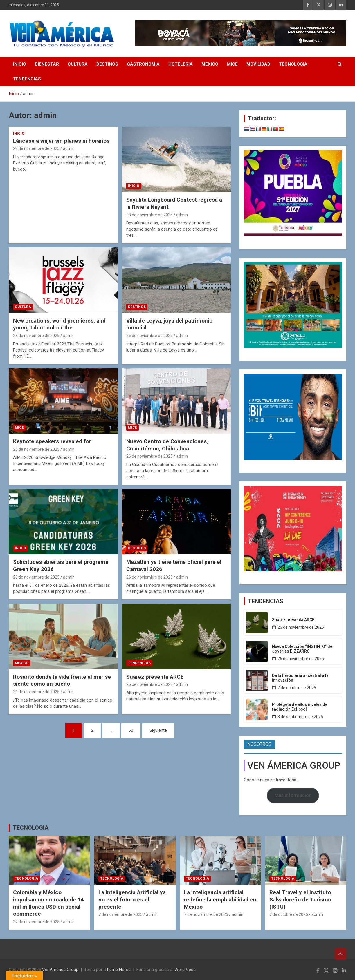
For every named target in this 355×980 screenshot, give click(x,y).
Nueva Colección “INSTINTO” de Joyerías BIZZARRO (302, 649)
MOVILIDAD (258, 64)
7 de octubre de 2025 (297, 688)
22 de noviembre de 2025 (36, 922)
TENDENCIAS (27, 79)
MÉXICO (210, 64)
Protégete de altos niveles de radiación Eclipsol (300, 707)
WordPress (185, 970)
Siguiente (158, 730)
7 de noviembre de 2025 (120, 914)
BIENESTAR (47, 64)
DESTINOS (107, 64)
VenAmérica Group (60, 970)
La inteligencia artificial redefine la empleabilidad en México (220, 899)
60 (131, 730)
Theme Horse (118, 970)
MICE (232, 64)
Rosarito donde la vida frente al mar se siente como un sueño (62, 680)
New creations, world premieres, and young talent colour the (59, 324)
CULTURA (78, 64)
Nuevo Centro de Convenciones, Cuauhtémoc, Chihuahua (167, 445)
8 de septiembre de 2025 (300, 717)
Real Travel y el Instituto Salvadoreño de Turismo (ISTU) (300, 899)
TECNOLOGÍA (293, 64)
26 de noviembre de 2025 (149, 336)
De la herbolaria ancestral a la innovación (300, 678)
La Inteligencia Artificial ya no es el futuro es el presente (132, 899)
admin (69, 148)
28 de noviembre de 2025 (36, 148)
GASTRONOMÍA (143, 64)
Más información (293, 795)
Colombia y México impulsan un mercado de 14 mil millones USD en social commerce (48, 903)
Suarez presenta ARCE (155, 677)
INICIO (20, 64)
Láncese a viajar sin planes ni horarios (61, 141)
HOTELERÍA (181, 64)
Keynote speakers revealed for (52, 441)
